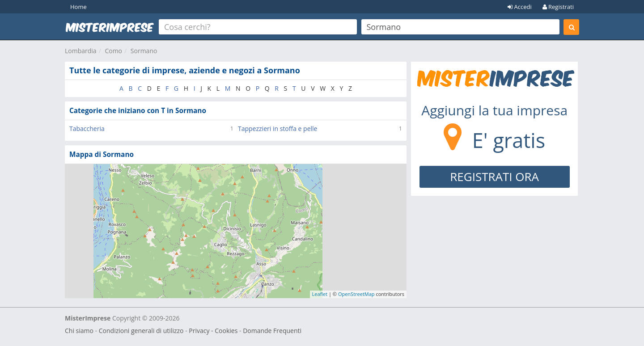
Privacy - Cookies (213, 331)
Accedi (520, 7)
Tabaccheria (87, 129)
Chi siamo (79, 331)
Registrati (558, 7)
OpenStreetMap (356, 294)
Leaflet (320, 294)
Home (78, 7)
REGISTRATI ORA (494, 177)
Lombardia (81, 51)
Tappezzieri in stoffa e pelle (278, 129)
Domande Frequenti (272, 331)
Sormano (144, 51)
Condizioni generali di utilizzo (141, 331)
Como (113, 51)
